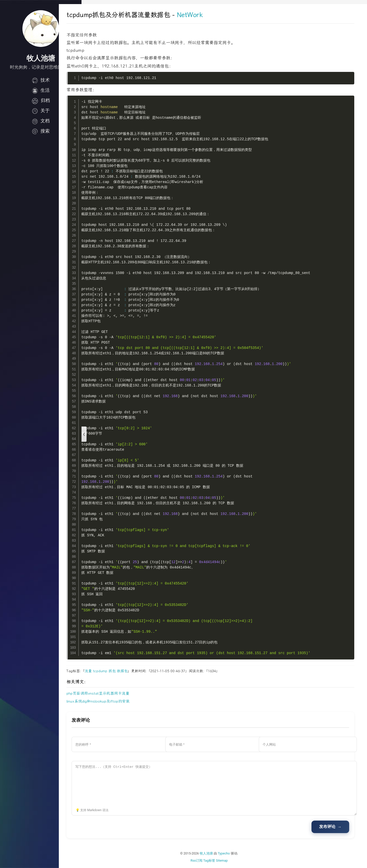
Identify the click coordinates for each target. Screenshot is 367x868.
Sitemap (233, 860)
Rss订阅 (208, 860)
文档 (41, 121)
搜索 (41, 131)
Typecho (235, 853)
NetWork (212, 15)
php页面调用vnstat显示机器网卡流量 (121, 693)
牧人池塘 (218, 853)
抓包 (135, 671)
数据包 (145, 671)
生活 (41, 90)
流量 (111, 671)
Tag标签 (220, 860)
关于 (41, 111)
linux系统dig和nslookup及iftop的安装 (121, 701)
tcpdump (123, 671)
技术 (41, 80)
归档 (41, 100)
